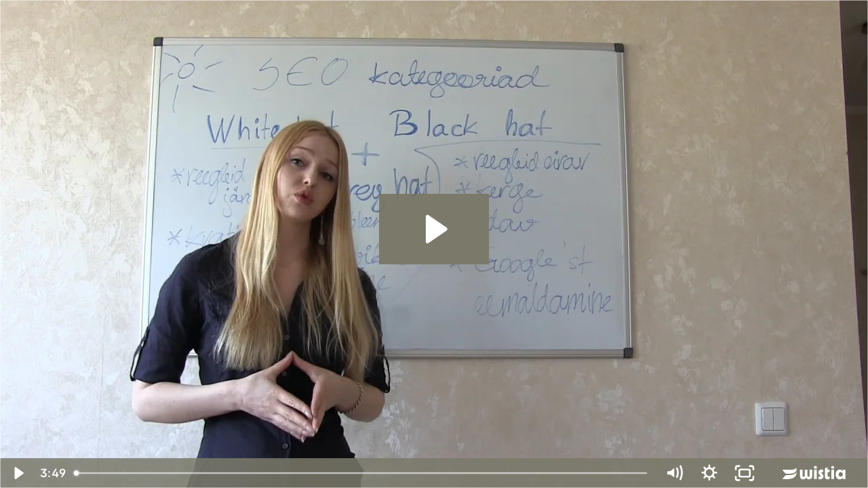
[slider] (362, 473)
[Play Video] (18, 473)
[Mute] (674, 473)
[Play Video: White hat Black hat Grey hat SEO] (434, 229)
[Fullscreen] (745, 473)
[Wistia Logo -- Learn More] (815, 473)
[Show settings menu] (709, 473)
